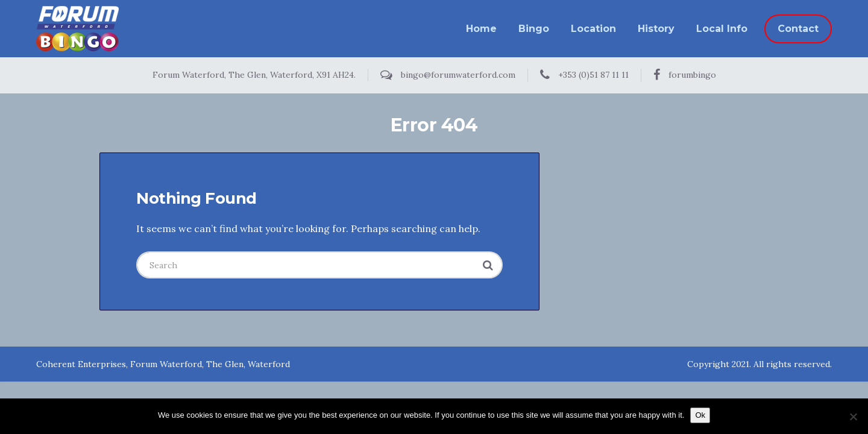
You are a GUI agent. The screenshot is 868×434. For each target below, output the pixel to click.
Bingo (534, 29)
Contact (798, 29)
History (656, 29)
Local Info (722, 29)
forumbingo (685, 75)
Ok (700, 415)
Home (481, 29)
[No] (853, 417)
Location (593, 29)
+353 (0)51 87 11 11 (584, 75)
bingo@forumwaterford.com (448, 75)
